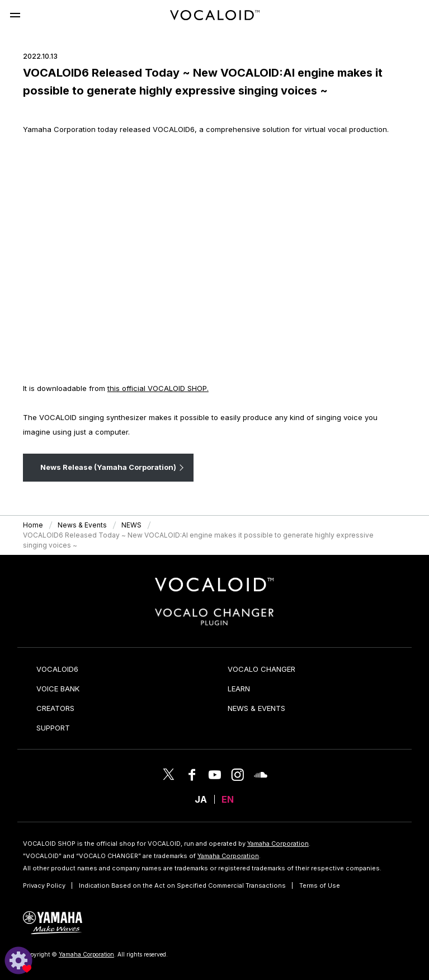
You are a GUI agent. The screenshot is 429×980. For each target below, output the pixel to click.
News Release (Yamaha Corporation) (108, 467)
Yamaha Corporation (278, 844)
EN (228, 799)
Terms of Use (320, 885)
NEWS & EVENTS (256, 708)
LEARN (239, 689)
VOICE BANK (58, 689)
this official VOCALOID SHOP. (158, 388)
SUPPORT (53, 728)
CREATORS (55, 708)
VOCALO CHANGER (261, 669)
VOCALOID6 (57, 669)
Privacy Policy (44, 885)
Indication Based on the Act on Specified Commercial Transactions (182, 885)
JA (201, 799)
